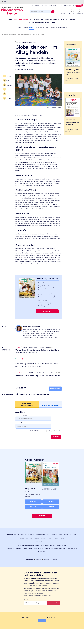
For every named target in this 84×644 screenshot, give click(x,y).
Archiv (31, 27)
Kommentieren (55, 404)
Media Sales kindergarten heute (31, 556)
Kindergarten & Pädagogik (48, 556)
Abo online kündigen (58, 566)
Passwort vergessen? (34, 442)
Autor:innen (52, 6)
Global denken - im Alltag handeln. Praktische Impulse (15, 37)
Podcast (52, 27)
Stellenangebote (61, 556)
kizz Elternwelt (42, 562)
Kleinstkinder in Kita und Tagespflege (55, 559)
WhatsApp (45, 6)
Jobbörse (79, 6)
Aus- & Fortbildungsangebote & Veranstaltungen (20, 559)
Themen (60, 6)
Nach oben (42, 631)
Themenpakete (39, 27)
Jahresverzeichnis (62, 27)
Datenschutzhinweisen (30, 608)
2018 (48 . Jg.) (36, 34)
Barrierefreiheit (51, 628)
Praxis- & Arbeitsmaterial (65, 545)
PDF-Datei (9, 76)
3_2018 (43, 34)
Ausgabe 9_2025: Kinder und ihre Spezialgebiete (35, 361)
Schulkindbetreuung (72, 559)
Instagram (46, 570)
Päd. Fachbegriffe (69, 6)
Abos (75, 545)
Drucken (9, 85)
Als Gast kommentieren (50, 421)
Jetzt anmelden (53, 613)
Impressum (60, 628)
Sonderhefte (54, 545)
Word (8, 80)
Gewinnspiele (45, 553)
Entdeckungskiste (39, 559)
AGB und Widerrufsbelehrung (29, 628)
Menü (5, 2)
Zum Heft (33, 513)
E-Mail (25, 431)
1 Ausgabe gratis (47, 325)
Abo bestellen (42, 527)
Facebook (38, 570)
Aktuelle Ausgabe (23, 27)
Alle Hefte (33, 518)
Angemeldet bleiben (55, 442)
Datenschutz (42, 628)
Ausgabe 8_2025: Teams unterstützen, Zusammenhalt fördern (39, 373)
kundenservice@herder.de (44, 566)
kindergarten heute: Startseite (9, 34)
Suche (32, 9)
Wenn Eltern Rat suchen (42, 545)
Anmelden (56, 448)
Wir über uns (36, 6)
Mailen (8, 98)
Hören (47, 27)
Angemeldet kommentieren (27, 420)
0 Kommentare (38, 115)
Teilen (8, 89)
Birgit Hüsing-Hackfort (25, 70)
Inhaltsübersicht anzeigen (72, 79)
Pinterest (54, 570)
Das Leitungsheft (30, 545)
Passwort (24, 437)
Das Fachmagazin (22, 34)
